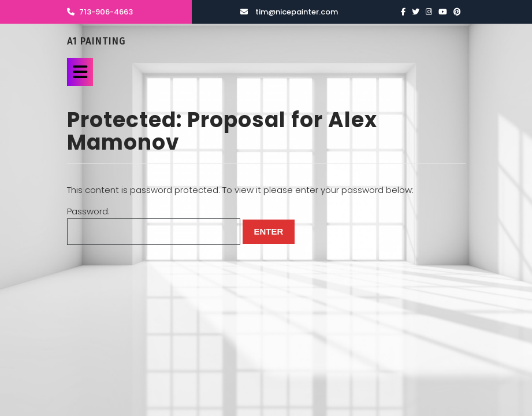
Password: (154, 225)
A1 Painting (96, 41)
